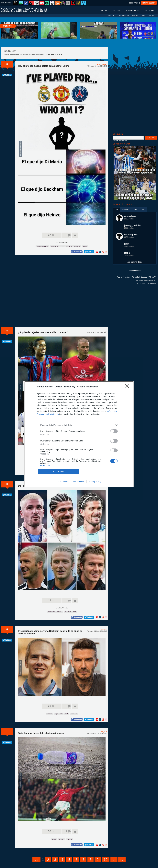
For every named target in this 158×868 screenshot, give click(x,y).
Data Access (79, 482)
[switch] (114, 431)
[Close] (128, 387)
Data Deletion (63, 482)
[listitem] (79, 425)
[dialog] (79, 434)
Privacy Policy (95, 482)
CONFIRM (59, 472)
